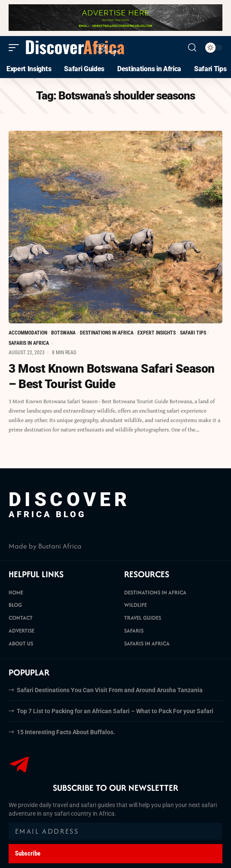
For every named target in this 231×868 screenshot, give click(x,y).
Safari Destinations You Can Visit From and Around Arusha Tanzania (110, 690)
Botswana (63, 333)
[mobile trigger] (16, 48)
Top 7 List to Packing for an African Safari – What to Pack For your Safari (115, 711)
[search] (192, 48)
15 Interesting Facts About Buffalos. (66, 732)
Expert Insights (157, 333)
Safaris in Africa (29, 343)
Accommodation (28, 333)
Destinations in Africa (107, 333)
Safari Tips (193, 333)
